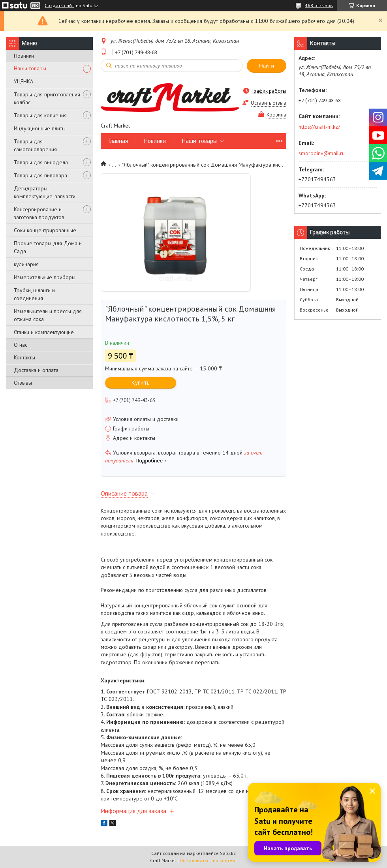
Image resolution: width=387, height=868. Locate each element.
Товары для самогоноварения (35, 145)
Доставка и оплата (36, 370)
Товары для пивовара (40, 175)
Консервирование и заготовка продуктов (39, 213)
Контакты (24, 357)
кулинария (26, 264)
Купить (141, 382)
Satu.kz (228, 853)
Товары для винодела (41, 162)
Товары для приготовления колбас (47, 98)
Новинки (24, 56)
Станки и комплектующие (44, 332)
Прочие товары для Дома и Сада (48, 247)
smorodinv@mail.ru (322, 153)
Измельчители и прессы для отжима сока (48, 315)
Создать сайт (59, 6)
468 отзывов (319, 5)
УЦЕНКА (23, 81)
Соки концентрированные (45, 230)
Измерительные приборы (45, 277)
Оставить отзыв (269, 103)
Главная (118, 141)
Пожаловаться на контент (208, 860)
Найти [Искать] (267, 66)
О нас (21, 345)
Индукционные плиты (40, 128)
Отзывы (23, 383)
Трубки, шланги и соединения (34, 294)
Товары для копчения (40, 115)
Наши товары (30, 68)
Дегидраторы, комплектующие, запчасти (45, 192)
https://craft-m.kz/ (319, 127)
